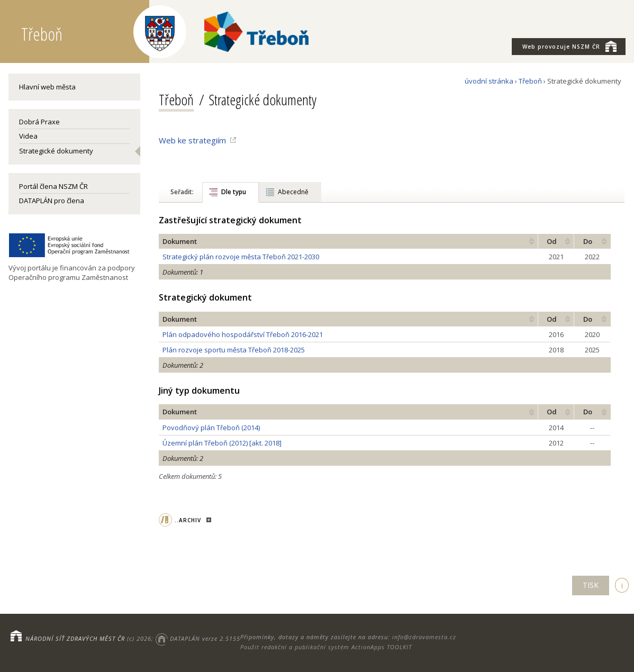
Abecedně (293, 192)
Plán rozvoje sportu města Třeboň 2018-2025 (234, 350)
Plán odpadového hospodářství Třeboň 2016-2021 (243, 334)
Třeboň (530, 81)
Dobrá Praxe (39, 122)
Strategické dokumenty (56, 151)
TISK (591, 585)
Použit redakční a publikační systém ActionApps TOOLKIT (326, 647)
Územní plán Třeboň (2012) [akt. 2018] (222, 443)
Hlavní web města (47, 87)
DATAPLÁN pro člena (52, 201)
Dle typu (234, 192)
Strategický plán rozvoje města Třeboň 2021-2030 (241, 257)
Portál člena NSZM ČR (53, 186)
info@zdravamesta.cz (424, 637)
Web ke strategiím (192, 140)
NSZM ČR (569, 46)
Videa (28, 136)
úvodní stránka (489, 81)
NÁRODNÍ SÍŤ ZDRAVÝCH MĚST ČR (75, 638)
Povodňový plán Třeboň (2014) (211, 428)
